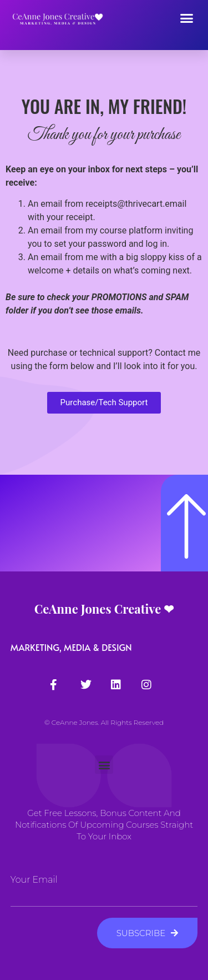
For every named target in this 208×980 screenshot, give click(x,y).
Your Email (34, 880)
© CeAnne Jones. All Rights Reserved (104, 722)
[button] (187, 18)
